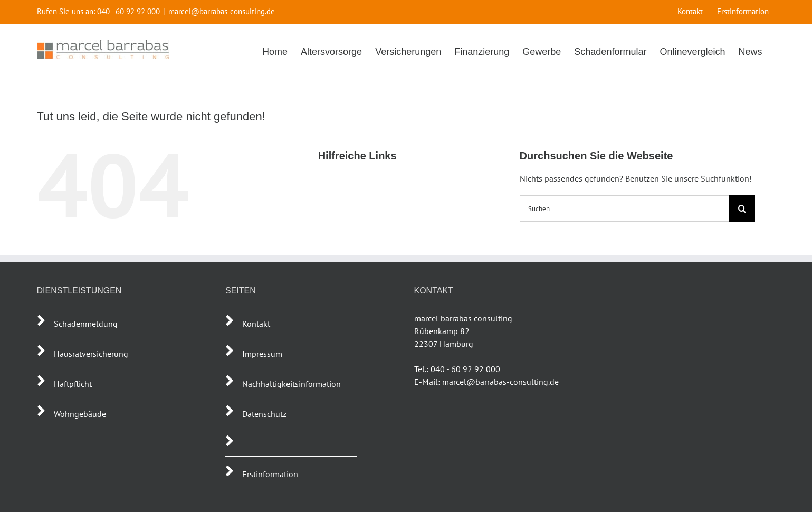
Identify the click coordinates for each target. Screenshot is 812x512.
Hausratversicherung (91, 354)
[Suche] (742, 208)
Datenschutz (264, 414)
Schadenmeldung (86, 324)
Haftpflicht (74, 384)
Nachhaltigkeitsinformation (292, 384)
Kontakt (256, 324)
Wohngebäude (80, 414)
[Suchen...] (624, 208)
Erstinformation (270, 474)
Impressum (262, 354)
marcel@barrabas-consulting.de (222, 11)
